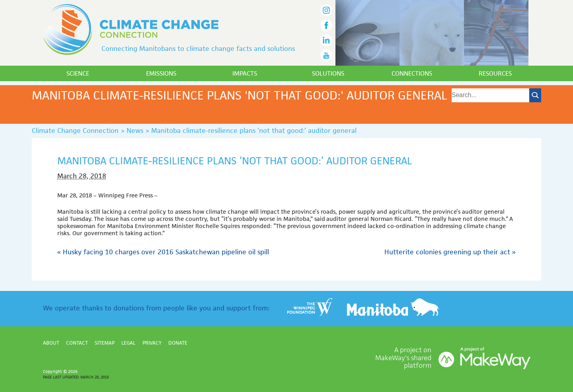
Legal (128, 343)
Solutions (328, 73)
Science (78, 73)
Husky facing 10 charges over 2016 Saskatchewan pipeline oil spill (163, 252)
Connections (412, 73)
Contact (77, 343)
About (51, 343)
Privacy (152, 343)
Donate (178, 343)
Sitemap (105, 343)
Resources (495, 73)
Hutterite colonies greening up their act (450, 252)
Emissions (161, 73)
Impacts (245, 73)
